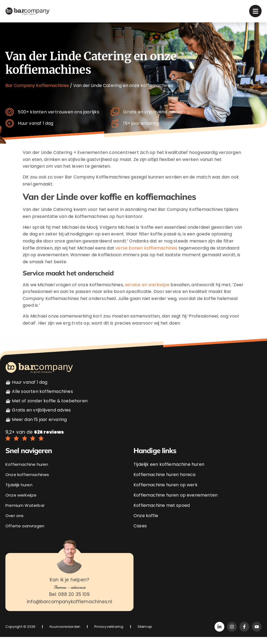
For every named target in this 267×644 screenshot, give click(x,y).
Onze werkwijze (22, 502)
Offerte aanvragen (26, 533)
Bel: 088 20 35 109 (69, 602)
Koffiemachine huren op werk (166, 492)
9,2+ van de (35, 439)
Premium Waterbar (26, 512)
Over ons (15, 523)
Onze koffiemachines (28, 482)
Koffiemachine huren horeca (165, 482)
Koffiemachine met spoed (162, 512)
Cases (140, 533)
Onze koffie (146, 523)
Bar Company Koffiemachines (37, 85)
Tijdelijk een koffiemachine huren (169, 471)
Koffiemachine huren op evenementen (176, 502)
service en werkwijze (147, 292)
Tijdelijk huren (20, 492)
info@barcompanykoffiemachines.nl (69, 609)
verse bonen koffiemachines (146, 255)
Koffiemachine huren (28, 471)
